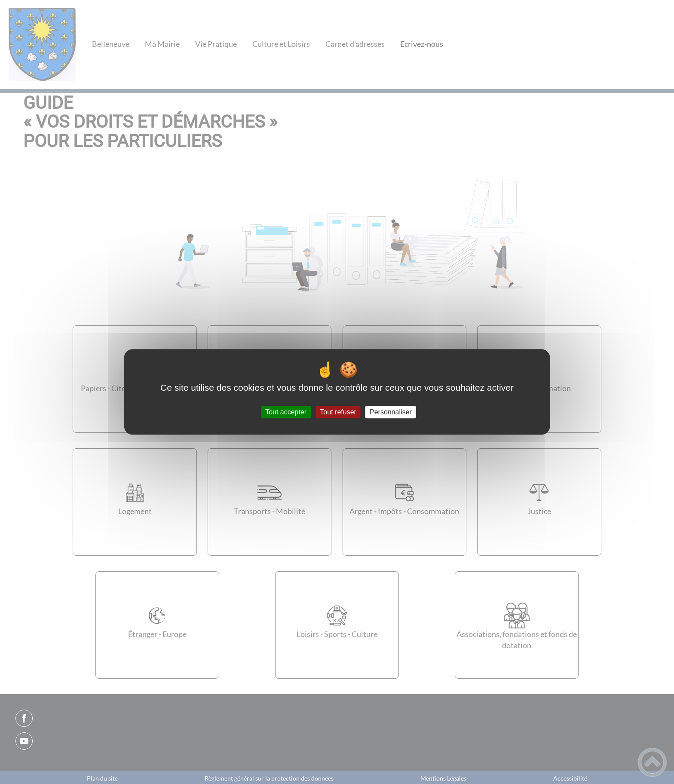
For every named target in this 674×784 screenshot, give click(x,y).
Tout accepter (286, 412)
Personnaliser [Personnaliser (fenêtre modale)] (391, 412)
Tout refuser (338, 412)
